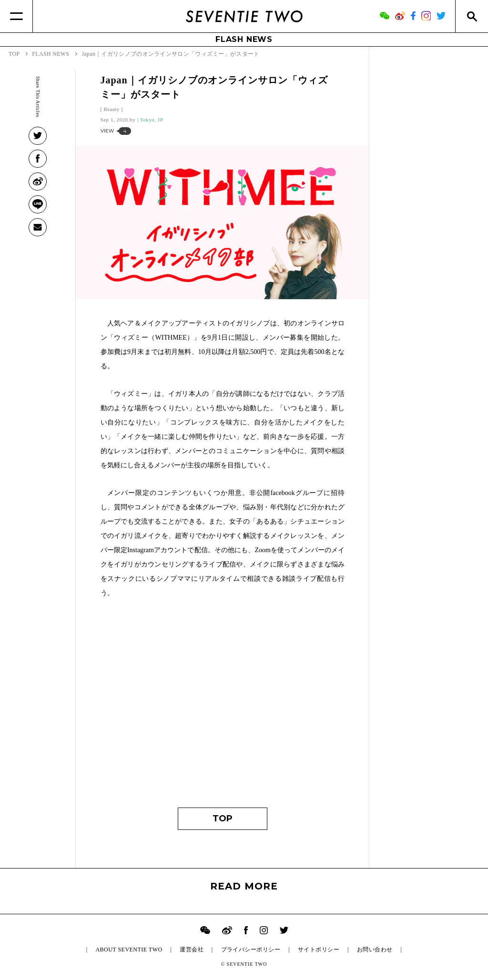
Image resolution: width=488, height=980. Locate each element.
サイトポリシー (319, 950)
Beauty (112, 109)
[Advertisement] (223, 707)
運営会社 (192, 950)
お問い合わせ (375, 950)
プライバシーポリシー (251, 950)
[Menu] (16, 16)
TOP (223, 818)
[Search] (472, 16)
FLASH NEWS (244, 39)
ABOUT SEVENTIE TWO (129, 950)
